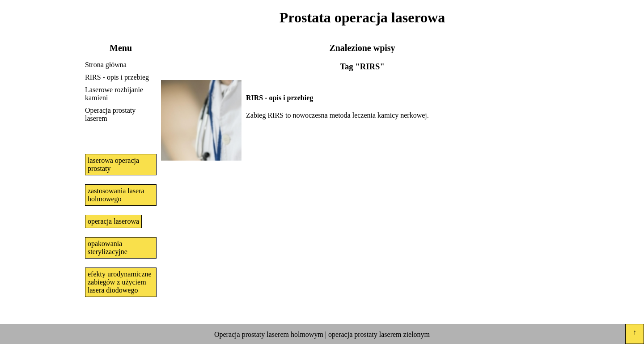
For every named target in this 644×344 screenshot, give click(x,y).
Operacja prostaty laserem (110, 114)
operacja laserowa (113, 221)
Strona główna (106, 65)
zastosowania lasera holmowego (116, 195)
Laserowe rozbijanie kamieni (114, 94)
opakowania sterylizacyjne (108, 248)
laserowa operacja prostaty (113, 164)
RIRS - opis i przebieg (117, 77)
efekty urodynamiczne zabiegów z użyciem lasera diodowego (120, 282)
